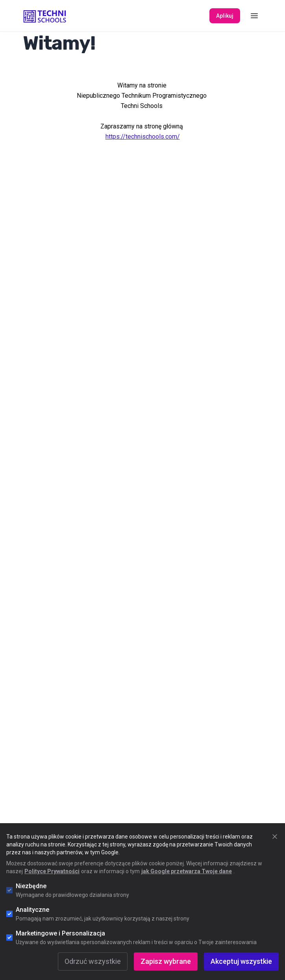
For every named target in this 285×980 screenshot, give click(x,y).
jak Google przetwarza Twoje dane (187, 871)
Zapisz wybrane (166, 961)
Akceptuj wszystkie (241, 961)
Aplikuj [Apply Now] (225, 16)
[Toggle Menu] (254, 16)
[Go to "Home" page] (45, 16)
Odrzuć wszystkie (93, 961)
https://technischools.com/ (143, 137)
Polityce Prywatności (52, 871)
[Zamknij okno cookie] (275, 837)
